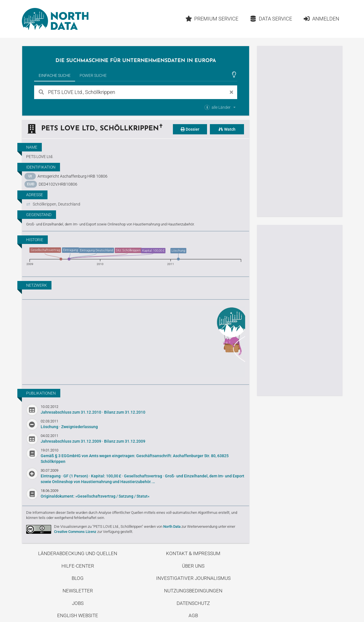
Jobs (78, 603)
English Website (78, 615)
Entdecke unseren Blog (136, 341)
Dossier (190, 129)
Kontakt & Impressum (193, 553)
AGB (193, 615)
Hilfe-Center (78, 566)
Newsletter (78, 591)
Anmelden (321, 19)
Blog (78, 578)
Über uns (193, 566)
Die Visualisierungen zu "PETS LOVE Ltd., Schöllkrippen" (99, 526)
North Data (172, 526)
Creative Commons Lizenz (75, 532)
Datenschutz (193, 603)
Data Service (271, 19)
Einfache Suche (55, 75)
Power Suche (93, 75)
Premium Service (212, 19)
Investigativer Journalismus (193, 578)
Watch (227, 129)
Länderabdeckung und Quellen (78, 553)
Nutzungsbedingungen (193, 591)
